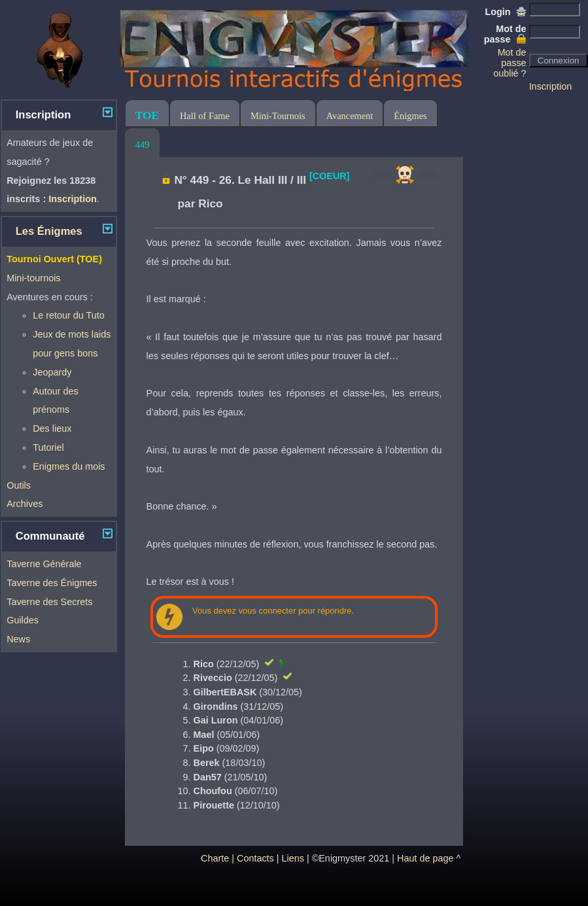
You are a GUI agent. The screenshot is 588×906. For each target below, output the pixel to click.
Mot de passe (505, 34)
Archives (25, 504)
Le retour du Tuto (69, 315)
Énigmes (410, 116)
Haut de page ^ (429, 858)
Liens (293, 858)
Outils (19, 485)
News (18, 639)
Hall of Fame (205, 116)
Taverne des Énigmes (52, 583)
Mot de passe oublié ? (510, 63)
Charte (215, 858)
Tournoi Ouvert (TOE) (54, 259)
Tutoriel (48, 447)
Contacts (255, 858)
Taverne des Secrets (49, 602)
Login (505, 12)
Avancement (350, 116)
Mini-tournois (33, 278)
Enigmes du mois (69, 466)
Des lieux (52, 428)
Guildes (23, 620)
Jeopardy (52, 372)
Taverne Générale (44, 564)
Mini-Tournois (278, 116)
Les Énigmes (49, 231)
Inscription (551, 86)
